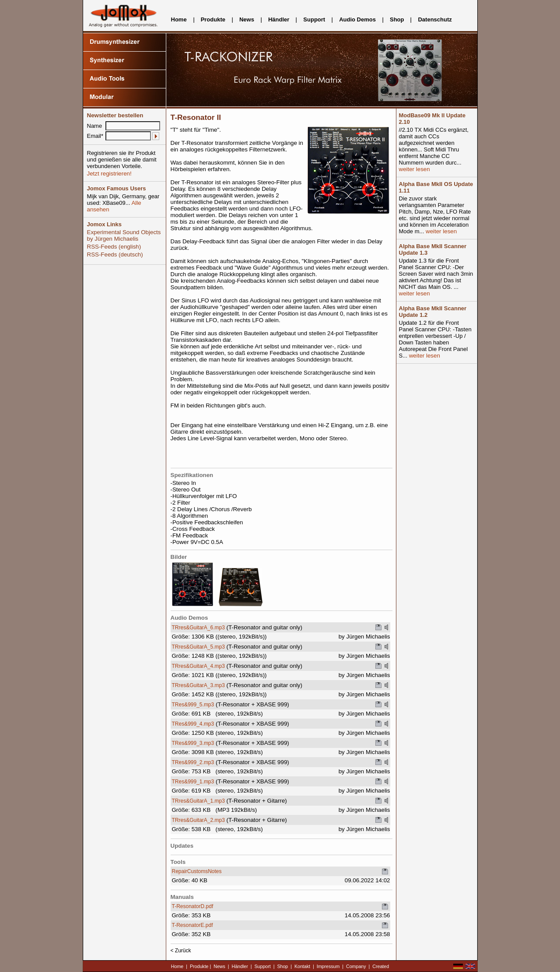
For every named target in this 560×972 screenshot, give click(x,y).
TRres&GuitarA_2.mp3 (198, 820)
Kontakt (302, 966)
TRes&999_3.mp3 (193, 743)
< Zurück (181, 951)
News (247, 19)
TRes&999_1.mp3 (193, 782)
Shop (397, 19)
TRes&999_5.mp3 (193, 705)
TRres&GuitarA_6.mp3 (198, 628)
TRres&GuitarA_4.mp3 (198, 666)
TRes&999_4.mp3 (193, 724)
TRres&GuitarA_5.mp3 (198, 647)
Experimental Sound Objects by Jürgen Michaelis (124, 235)
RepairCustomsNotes (197, 871)
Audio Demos (357, 19)
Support (314, 19)
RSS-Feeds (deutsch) (115, 254)
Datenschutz (435, 19)
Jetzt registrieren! (109, 174)
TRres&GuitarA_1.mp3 (198, 801)
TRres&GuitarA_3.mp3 (198, 685)
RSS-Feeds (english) (114, 247)
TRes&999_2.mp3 (193, 762)
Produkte (213, 19)
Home (179, 19)
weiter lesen (415, 169)
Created (381, 966)
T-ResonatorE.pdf (192, 925)
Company (356, 966)
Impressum (328, 966)
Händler (279, 19)
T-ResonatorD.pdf (193, 906)
